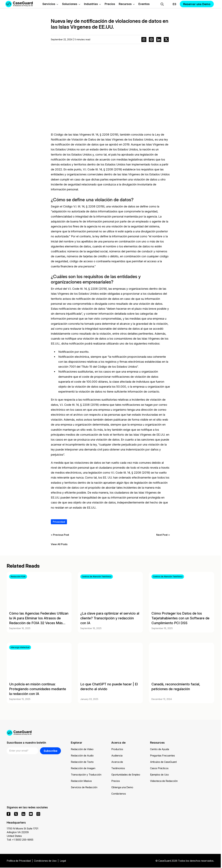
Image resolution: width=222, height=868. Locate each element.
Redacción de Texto (82, 762)
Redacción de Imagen (83, 768)
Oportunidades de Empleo (126, 775)
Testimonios (118, 768)
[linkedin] (23, 814)
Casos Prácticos (159, 768)
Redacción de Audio (82, 756)
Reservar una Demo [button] (197, 4)
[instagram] (38, 814)
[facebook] (9, 814)
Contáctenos (119, 794)
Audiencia (117, 756)
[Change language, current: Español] (172, 4)
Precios (116, 781)
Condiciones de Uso (45, 861)
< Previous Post (60, 535)
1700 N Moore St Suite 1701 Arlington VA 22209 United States (22, 832)
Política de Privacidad (19, 861)
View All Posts (59, 544)
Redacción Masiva (81, 781)
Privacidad (59, 522)
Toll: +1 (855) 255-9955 (20, 840)
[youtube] (31, 814)
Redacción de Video (82, 749)
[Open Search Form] (162, 4)
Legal (63, 861)
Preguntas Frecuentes (162, 756)
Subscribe (50, 751)
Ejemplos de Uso (159, 775)
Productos (117, 749)
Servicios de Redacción (84, 787)
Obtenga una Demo (122, 787)
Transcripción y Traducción (86, 775)
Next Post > (163, 535)
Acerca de (117, 762)
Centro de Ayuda (160, 749)
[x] (16, 814)
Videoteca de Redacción (164, 781)
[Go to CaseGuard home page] (110, 733)
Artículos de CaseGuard (163, 762)
